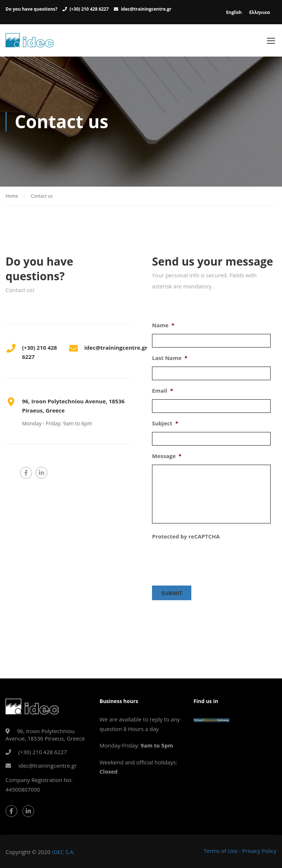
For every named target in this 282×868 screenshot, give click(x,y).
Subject (165, 426)
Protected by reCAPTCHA (186, 539)
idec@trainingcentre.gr (146, 9)
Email (163, 393)
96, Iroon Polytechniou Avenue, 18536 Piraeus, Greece (45, 734)
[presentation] (208, 562)
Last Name (170, 361)
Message (167, 459)
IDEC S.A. (63, 851)
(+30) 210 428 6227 (89, 9)
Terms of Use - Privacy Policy (240, 850)
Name (163, 328)
